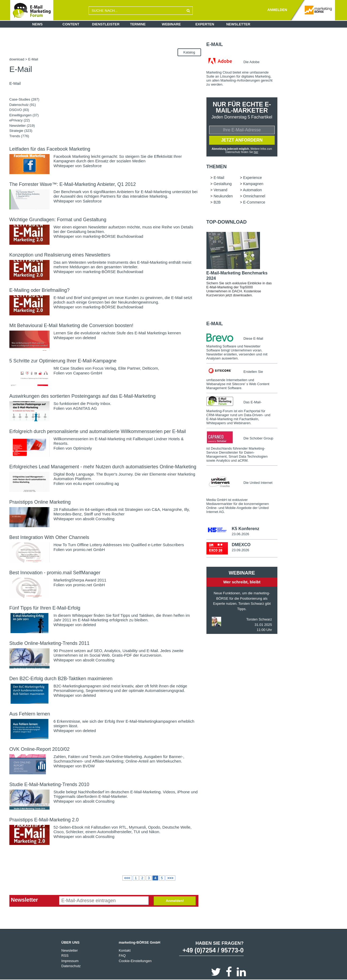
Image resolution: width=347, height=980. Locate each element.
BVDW (89, 766)
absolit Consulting (99, 519)
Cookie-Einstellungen (135, 961)
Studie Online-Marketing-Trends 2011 (50, 643)
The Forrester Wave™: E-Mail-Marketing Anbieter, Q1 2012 (73, 184)
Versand (220, 190)
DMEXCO (241, 545)
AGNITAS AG (85, 408)
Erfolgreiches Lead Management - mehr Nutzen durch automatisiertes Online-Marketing (103, 467)
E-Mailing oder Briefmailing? (39, 290)
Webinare (171, 24)
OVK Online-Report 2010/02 (39, 749)
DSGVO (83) (19, 110)
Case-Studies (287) (24, 99)
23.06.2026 (240, 534)
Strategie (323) (21, 131)
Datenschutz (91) (23, 105)
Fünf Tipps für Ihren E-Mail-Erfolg (45, 608)
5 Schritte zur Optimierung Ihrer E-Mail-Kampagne (63, 361)
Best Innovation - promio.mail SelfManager (55, 573)
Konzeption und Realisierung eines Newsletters (60, 255)
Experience (252, 178)
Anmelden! (175, 901)
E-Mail (215, 44)
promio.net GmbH (89, 550)
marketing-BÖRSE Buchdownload (113, 236)
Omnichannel (254, 196)
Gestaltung (223, 184)
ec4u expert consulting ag (96, 483)
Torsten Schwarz (259, 619)
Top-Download (227, 222)
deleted (89, 338)
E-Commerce (254, 202)
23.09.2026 (240, 550)
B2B (217, 202)
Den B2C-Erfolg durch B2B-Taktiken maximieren (61, 679)
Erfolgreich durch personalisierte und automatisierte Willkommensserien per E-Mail (98, 431)
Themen (217, 167)
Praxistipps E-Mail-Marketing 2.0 (44, 820)
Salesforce (92, 166)
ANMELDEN (277, 10)
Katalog (189, 52)
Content (71, 24)
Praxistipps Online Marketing (40, 502)
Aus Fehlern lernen (30, 714)
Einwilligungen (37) (24, 115)
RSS (65, 956)
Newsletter (238, 24)
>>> (170, 878)
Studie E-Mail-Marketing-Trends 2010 (49, 784)
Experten (205, 24)
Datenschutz (71, 966)
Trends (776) (19, 136)
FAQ (122, 956)
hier (256, 152)
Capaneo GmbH (88, 373)
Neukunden (223, 196)
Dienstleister (106, 24)
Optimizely (82, 448)
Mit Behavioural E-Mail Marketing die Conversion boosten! (71, 326)
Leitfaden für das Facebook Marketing (50, 149)
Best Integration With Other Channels (49, 537)
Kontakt (125, 950)
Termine (138, 24)
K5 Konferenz (245, 529)
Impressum (70, 961)
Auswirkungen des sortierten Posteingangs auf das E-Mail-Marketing (82, 396)
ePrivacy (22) (20, 120)
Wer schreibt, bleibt (242, 582)
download (17, 59)
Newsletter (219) (22, 126)
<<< (127, 878)
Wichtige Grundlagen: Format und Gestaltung (58, 220)
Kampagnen (253, 184)
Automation (252, 190)
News (37, 24)
